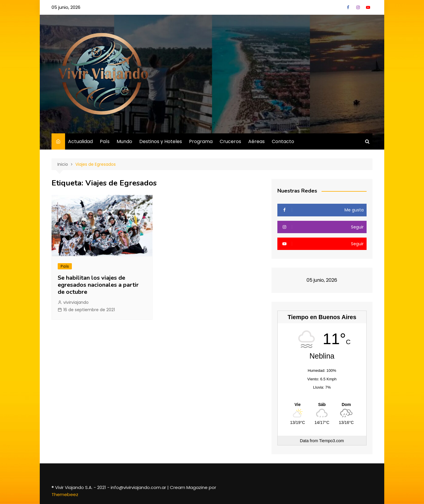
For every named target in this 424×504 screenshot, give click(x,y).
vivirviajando (76, 302)
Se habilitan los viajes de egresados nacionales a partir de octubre (98, 285)
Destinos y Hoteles (161, 141)
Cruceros (230, 141)
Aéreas (256, 141)
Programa (201, 141)
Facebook (348, 7)
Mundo (124, 141)
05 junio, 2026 (66, 7)
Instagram (358, 7)
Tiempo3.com (332, 441)
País (105, 141)
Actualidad (80, 141)
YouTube (368, 7)
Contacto (283, 141)
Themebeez (65, 494)
